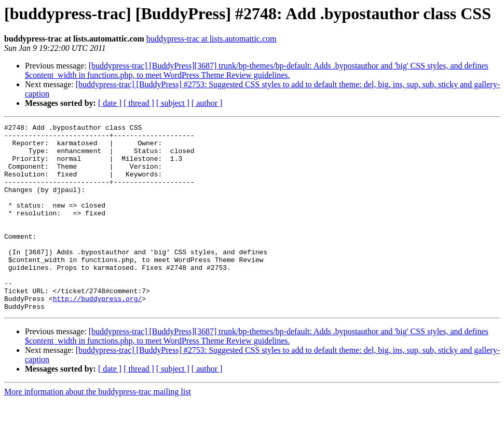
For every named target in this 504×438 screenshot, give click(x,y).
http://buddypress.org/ (98, 334)
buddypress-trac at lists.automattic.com (212, 39)
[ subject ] (173, 103)
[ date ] (110, 103)
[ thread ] (139, 103)
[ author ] (207, 103)
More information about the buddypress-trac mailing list (98, 429)
